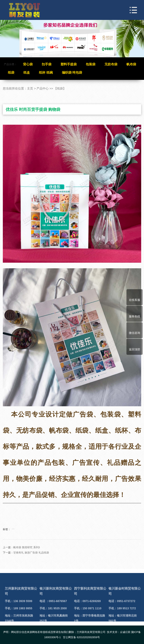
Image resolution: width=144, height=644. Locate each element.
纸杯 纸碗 (46, 73)
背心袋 (28, 64)
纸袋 (11, 73)
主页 (30, 88)
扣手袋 (47, 64)
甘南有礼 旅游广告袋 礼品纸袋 (31, 558)
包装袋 (91, 64)
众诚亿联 (125, 632)
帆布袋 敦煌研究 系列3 (27, 553)
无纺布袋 (111, 64)
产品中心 (43, 88)
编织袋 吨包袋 (72, 73)
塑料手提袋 (69, 64)
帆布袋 (131, 64)
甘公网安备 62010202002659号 (81, 637)
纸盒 (27, 73)
